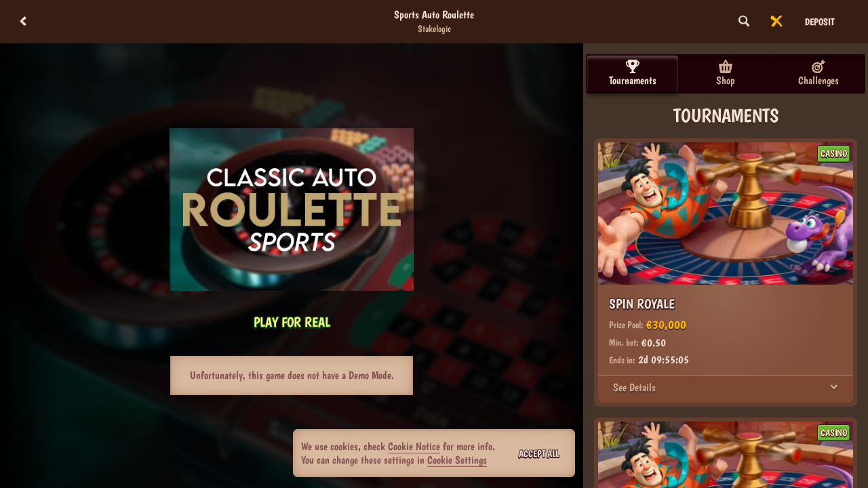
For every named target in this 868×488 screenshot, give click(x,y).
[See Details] (834, 388)
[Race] (776, 22)
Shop (726, 73)
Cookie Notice (414, 446)
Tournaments (633, 73)
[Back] (23, 22)
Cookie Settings (457, 460)
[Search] (744, 22)
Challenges (818, 73)
